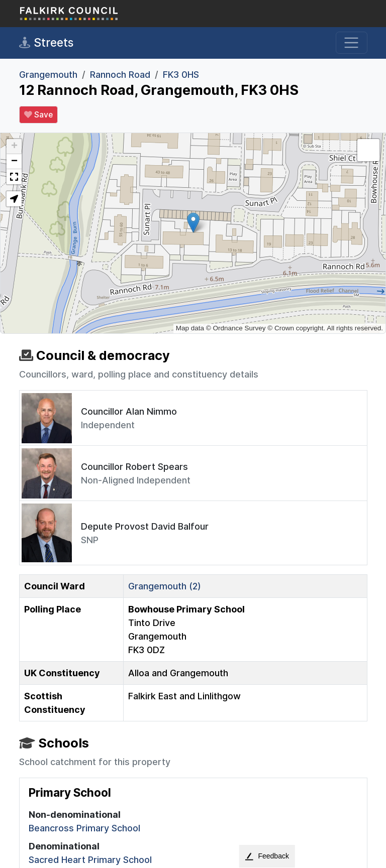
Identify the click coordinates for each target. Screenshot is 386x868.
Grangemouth (48, 75)
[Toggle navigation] (352, 43)
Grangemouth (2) (165, 586)
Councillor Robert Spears (134, 467)
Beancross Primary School (84, 828)
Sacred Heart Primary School (90, 860)
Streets (46, 43)
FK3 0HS (181, 75)
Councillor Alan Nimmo (129, 411)
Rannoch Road (120, 75)
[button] (193, 223)
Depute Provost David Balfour (145, 526)
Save (38, 115)
